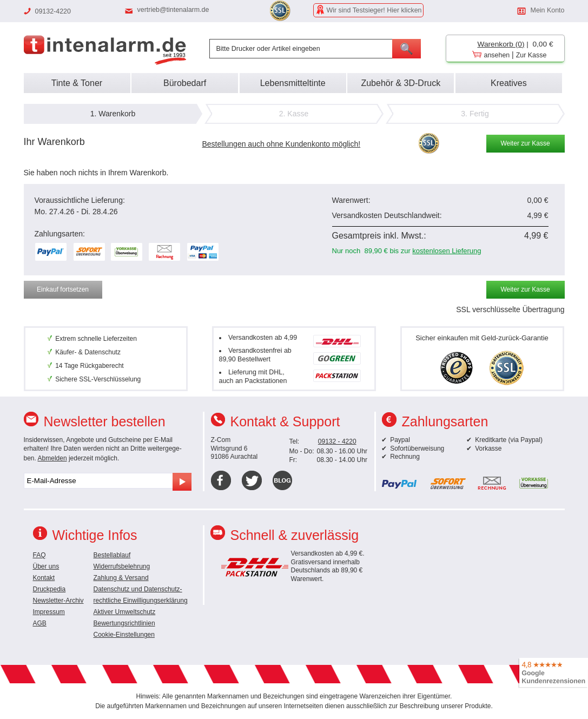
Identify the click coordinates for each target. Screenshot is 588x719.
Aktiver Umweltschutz (125, 612)
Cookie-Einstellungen (124, 635)
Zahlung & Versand (121, 578)
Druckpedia (49, 589)
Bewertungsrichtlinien (124, 623)
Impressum (49, 612)
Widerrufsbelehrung (122, 566)
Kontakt (44, 578)
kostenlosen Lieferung (447, 251)
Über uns (46, 566)
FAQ (39, 555)
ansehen (497, 55)
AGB (40, 623)
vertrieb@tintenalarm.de (173, 10)
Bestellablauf (112, 555)
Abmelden (52, 458)
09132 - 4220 (337, 441)
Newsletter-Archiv (58, 601)
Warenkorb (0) (501, 44)
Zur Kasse (531, 55)
